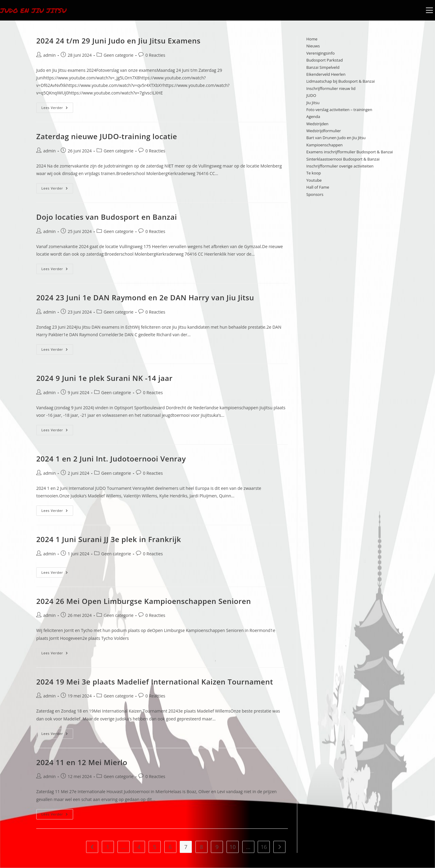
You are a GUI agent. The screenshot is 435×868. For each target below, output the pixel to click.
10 (233, 847)
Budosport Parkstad (325, 60)
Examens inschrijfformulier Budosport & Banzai (350, 152)
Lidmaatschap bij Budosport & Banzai (340, 81)
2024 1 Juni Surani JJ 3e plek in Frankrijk (109, 539)
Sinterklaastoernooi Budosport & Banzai (343, 159)
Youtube (314, 180)
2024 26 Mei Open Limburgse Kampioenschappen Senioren (144, 601)
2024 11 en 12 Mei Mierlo (82, 762)
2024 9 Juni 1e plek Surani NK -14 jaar (104, 378)
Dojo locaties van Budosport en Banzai (107, 217)
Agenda (313, 116)
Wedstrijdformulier (324, 131)
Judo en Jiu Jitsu (37, 10)
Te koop (314, 173)
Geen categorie (119, 55)
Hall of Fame (318, 187)
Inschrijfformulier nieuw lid (331, 88)
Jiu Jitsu (313, 103)
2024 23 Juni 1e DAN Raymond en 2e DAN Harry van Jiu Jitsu (145, 297)
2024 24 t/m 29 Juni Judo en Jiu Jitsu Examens (118, 41)
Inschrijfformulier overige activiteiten (340, 166)
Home (312, 39)
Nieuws (313, 46)
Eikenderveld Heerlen (326, 74)
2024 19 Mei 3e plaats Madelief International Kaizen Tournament (155, 682)
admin (49, 55)
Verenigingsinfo (321, 53)
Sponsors (315, 194)
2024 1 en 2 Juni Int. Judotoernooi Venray (111, 459)
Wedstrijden (317, 124)
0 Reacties (155, 55)
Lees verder (57, 106)
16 (264, 847)
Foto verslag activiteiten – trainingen (339, 110)
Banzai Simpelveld (323, 67)
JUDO (311, 95)
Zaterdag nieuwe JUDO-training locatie (107, 136)
